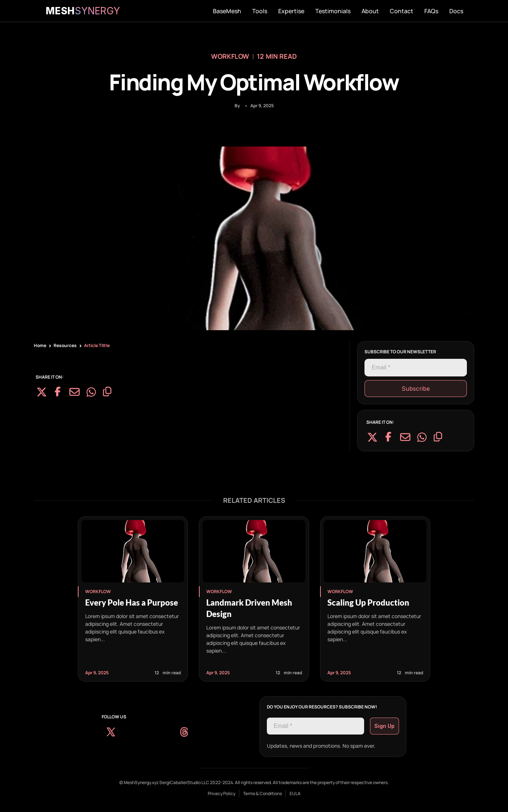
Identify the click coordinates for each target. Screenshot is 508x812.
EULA (295, 793)
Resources (65, 345)
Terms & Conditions (262, 793)
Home (40, 345)
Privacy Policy (222, 793)
